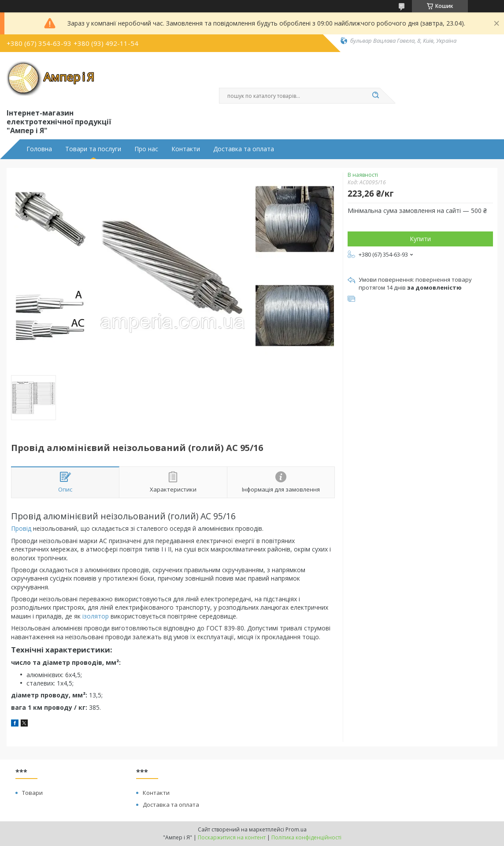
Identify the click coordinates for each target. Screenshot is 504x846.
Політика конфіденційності (306, 837)
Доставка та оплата (244, 149)
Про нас (146, 149)
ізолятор (96, 616)
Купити (420, 239)
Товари (32, 793)
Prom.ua (296, 829)
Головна (39, 149)
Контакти (186, 149)
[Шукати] (375, 96)
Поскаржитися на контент (232, 837)
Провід (21, 528)
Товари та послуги (93, 149)
